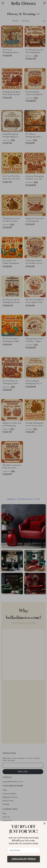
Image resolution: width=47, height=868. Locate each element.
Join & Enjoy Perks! (23, 859)
